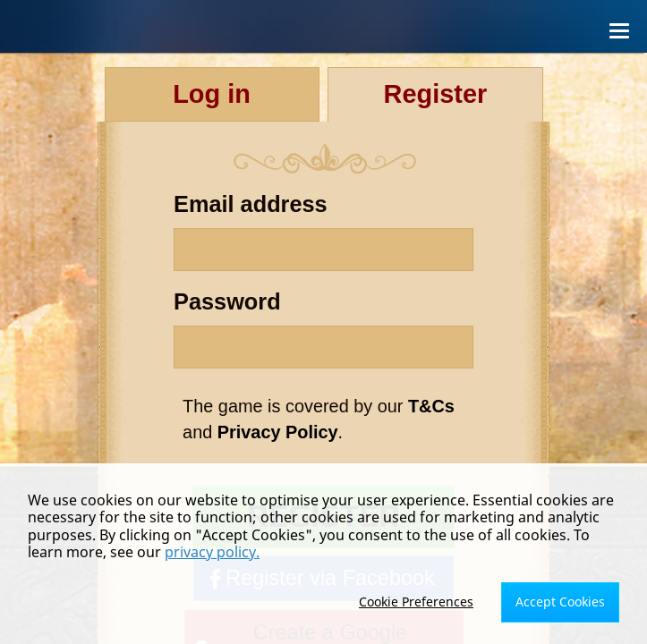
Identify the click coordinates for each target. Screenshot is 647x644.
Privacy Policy (278, 432)
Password (227, 301)
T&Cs (431, 406)
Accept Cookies (560, 602)
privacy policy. (212, 552)
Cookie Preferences (416, 602)
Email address (251, 204)
